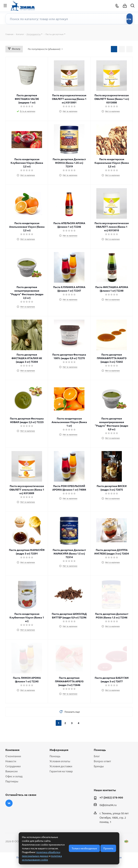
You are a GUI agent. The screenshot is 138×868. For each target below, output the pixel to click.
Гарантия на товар (61, 771)
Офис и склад (14, 776)
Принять (108, 848)
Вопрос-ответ (102, 761)
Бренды (99, 766)
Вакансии (11, 771)
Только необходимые (84, 848)
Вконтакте (9, 803)
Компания (12, 750)
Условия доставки (61, 766)
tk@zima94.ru (108, 805)
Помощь (55, 756)
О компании (13, 756)
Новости (11, 761)
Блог (97, 756)
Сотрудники (13, 766)
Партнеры (12, 781)
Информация (59, 750)
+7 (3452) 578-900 (111, 797)
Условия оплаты (60, 761)
